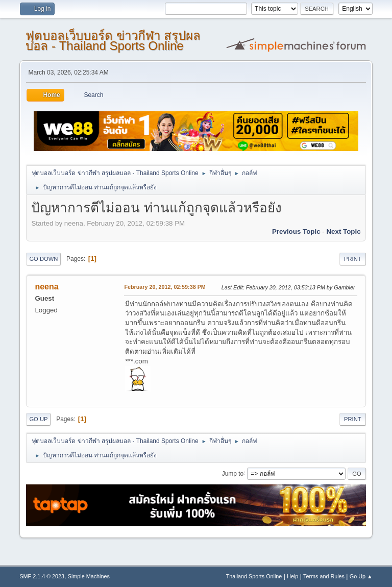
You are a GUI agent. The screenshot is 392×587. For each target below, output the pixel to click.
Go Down (43, 259)
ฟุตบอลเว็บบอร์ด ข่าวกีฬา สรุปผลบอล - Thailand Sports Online (113, 41)
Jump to (233, 473)
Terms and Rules (324, 576)
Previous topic (296, 231)
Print (353, 259)
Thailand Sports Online (254, 576)
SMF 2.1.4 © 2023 (42, 576)
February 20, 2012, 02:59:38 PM (165, 287)
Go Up (38, 419)
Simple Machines (89, 576)
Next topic (343, 231)
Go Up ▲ (361, 576)
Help (292, 576)
